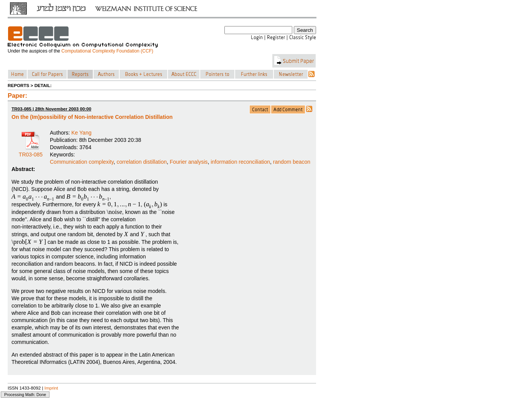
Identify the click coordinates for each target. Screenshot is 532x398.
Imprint (51, 388)
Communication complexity (82, 162)
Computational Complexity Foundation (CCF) (107, 51)
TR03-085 (31, 152)
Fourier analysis (189, 162)
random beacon (292, 162)
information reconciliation (240, 162)
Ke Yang (81, 133)
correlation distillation (142, 162)
